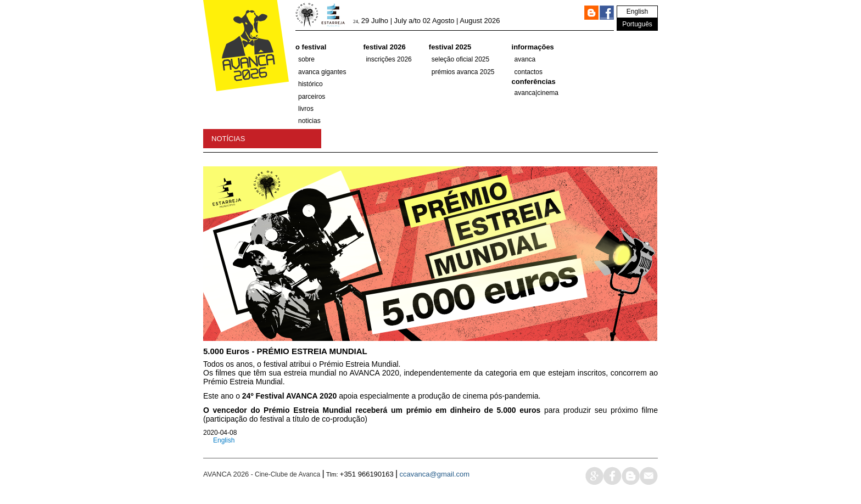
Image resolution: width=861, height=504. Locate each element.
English (637, 12)
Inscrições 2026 (388, 59)
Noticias (309, 121)
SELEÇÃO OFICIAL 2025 (460, 59)
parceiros (312, 97)
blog (631, 476)
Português (637, 24)
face (613, 476)
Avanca (525, 59)
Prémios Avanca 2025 (463, 72)
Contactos (529, 72)
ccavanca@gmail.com (435, 474)
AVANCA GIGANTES (322, 72)
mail (649, 476)
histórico (311, 84)
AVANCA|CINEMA (537, 93)
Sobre (306, 59)
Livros (306, 109)
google (594, 476)
